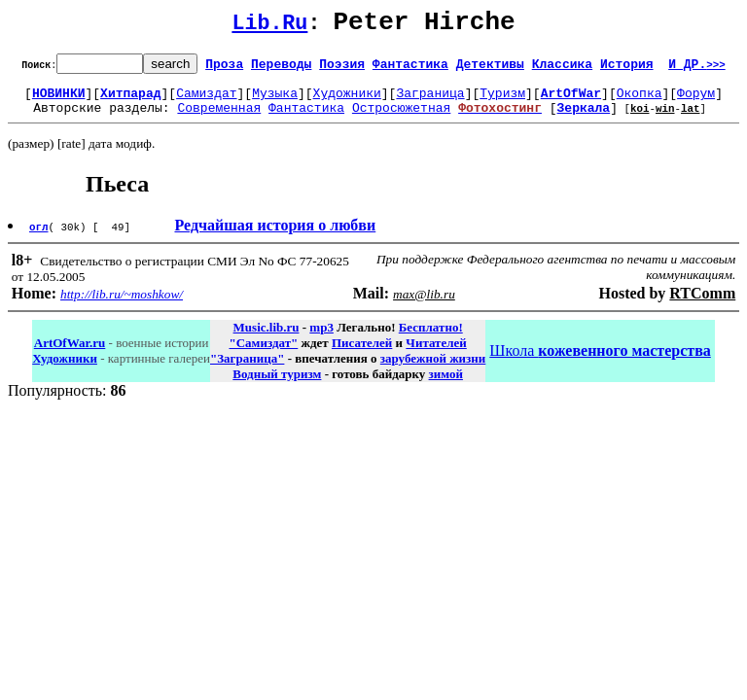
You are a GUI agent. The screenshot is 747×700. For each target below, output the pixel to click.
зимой (446, 385)
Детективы (490, 69)
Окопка (640, 101)
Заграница (430, 101)
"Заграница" (247, 370)
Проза (224, 69)
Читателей (436, 354)
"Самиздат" (263, 354)
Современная (219, 119)
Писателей (362, 354)
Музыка (275, 101)
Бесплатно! (431, 339)
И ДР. (697, 69)
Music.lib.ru (267, 339)
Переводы (281, 69)
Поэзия (342, 69)
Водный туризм (277, 385)
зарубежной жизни (433, 370)
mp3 (321, 339)
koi (640, 119)
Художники (347, 101)
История (627, 69)
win (665, 119)
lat (691, 119)
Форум (696, 101)
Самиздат (206, 101)
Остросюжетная (401, 119)
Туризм (502, 101)
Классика (562, 69)
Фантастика (410, 69)
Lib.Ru (269, 27)
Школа (600, 362)
